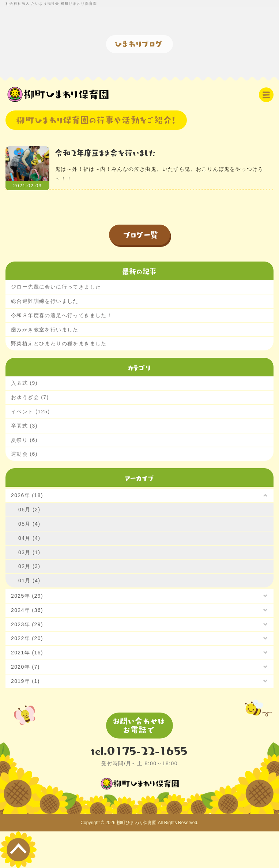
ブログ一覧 (141, 234)
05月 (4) (29, 524)
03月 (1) (29, 552)
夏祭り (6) (24, 440)
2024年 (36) (27, 610)
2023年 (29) (27, 624)
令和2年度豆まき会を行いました (106, 152)
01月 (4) (29, 580)
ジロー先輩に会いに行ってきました (56, 287)
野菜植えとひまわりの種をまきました (59, 343)
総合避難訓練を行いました (45, 301)
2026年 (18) (27, 495)
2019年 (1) (25, 681)
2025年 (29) (27, 596)
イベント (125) (31, 412)
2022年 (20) (27, 638)
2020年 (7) (25, 667)
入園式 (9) (24, 383)
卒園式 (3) (24, 426)
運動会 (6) (24, 454)
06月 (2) (29, 510)
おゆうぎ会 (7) (30, 397)
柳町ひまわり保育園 (137, 823)
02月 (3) (29, 566)
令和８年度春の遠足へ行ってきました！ (62, 315)
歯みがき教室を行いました (45, 330)
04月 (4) (29, 538)
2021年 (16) (27, 653)
